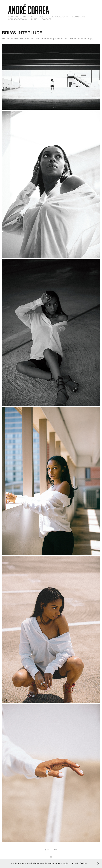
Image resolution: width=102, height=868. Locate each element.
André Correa (29, 10)
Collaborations (17, 19)
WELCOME (13, 17)
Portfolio (29, 17)
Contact (46, 19)
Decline (83, 863)
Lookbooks (79, 17)
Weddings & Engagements (53, 17)
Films (34, 19)
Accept (75, 863)
